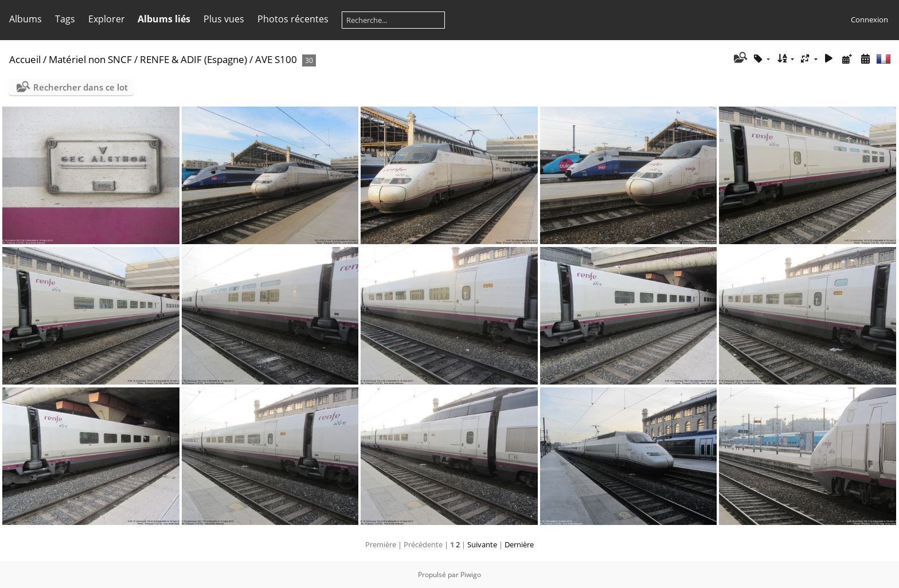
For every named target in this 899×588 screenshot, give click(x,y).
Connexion (869, 19)
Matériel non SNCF (90, 59)
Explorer (107, 19)
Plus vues (224, 19)
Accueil (25, 59)
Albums (26, 19)
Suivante (482, 544)
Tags (65, 19)
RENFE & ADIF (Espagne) (194, 59)
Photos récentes (293, 19)
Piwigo (471, 575)
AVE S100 (276, 59)
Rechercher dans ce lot (81, 87)
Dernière (519, 544)
